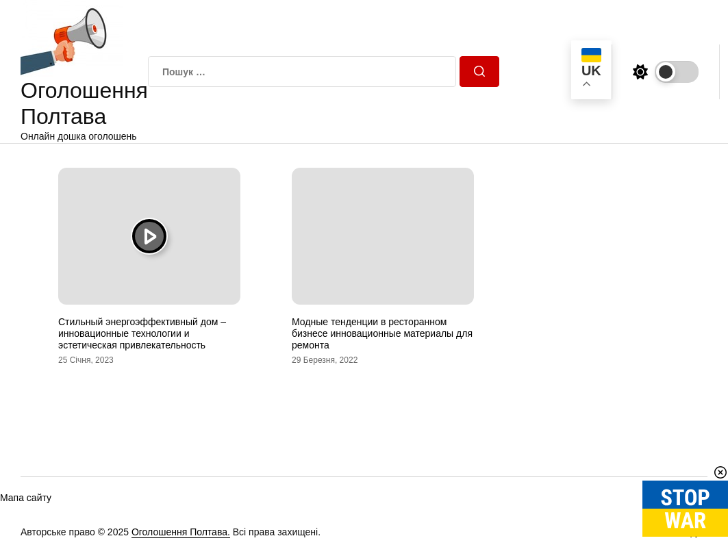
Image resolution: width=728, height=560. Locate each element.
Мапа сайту (26, 498)
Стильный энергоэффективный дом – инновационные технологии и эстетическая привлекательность (142, 333)
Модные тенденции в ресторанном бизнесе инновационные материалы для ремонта (382, 333)
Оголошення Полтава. (181, 532)
